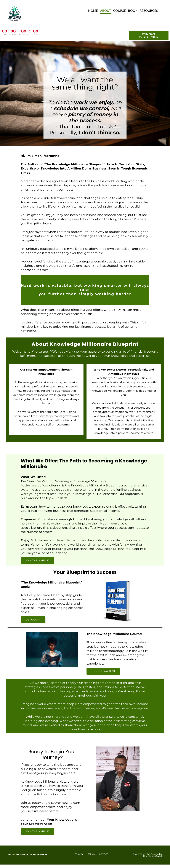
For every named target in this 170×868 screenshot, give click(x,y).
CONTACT (104, 855)
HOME (93, 11)
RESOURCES (149, 11)
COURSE (119, 11)
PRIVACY (79, 855)
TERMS (91, 855)
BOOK (133, 11)
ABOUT (106, 11)
